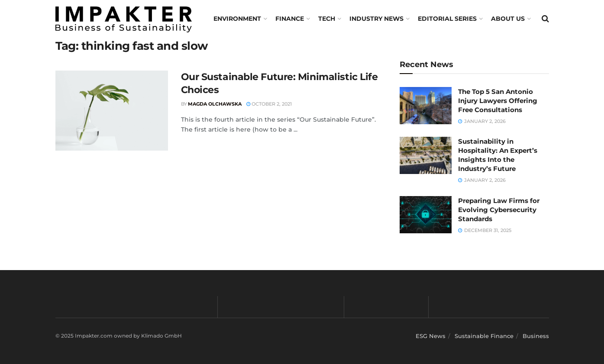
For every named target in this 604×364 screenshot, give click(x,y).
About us (508, 19)
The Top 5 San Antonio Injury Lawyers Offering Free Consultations (498, 101)
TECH (327, 19)
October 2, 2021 (269, 104)
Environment (237, 19)
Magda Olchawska (215, 104)
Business (536, 336)
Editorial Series (447, 19)
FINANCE (290, 19)
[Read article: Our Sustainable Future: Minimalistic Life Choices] (112, 111)
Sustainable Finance (484, 336)
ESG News (431, 336)
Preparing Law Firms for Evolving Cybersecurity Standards (499, 210)
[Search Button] (545, 19)
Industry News (376, 19)
